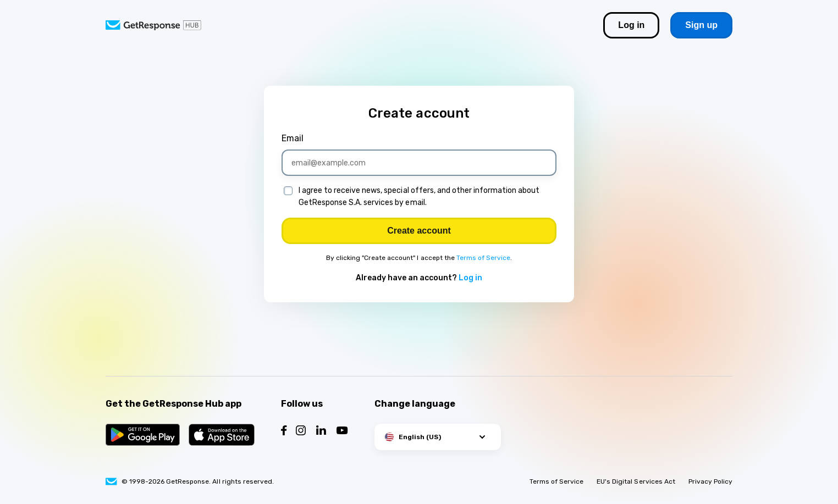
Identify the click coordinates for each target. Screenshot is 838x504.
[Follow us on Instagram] (301, 432)
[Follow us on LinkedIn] (321, 432)
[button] (438, 437)
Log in (470, 278)
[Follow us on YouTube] (342, 432)
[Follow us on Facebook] (284, 432)
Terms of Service (483, 258)
